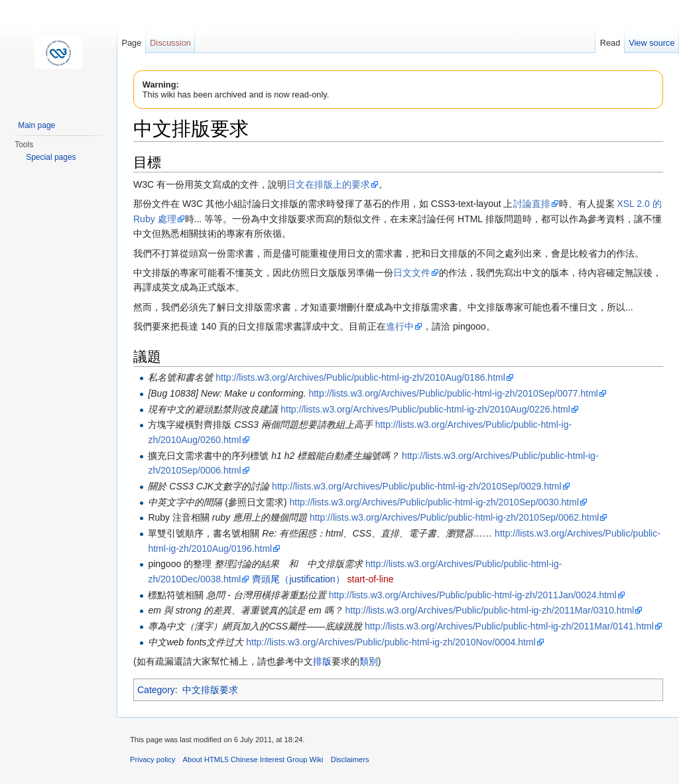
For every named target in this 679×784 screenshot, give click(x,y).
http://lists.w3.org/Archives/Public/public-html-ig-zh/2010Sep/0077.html (453, 393)
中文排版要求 (210, 690)
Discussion (170, 43)
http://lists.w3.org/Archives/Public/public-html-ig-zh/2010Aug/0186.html (360, 377)
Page (131, 43)
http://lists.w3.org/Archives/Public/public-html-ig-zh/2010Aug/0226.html (425, 409)
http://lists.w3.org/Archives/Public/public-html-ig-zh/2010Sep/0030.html (435, 502)
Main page (36, 125)
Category (156, 690)
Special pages (51, 157)
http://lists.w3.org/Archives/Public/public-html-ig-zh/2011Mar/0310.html (490, 610)
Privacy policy (153, 759)
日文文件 (412, 273)
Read (610, 43)
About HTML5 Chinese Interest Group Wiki (253, 759)
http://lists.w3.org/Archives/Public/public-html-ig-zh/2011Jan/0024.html (473, 595)
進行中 (400, 326)
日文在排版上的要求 (328, 184)
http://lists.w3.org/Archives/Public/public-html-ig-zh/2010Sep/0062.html (455, 517)
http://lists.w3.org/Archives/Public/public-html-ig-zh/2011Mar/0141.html (509, 626)
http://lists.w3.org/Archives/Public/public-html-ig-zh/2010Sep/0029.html (417, 486)
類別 (369, 661)
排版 (322, 661)
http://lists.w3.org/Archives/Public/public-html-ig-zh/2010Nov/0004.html (391, 642)
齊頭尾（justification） (298, 579)
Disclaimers (350, 759)
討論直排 (532, 204)
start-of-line (371, 579)
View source (651, 43)
